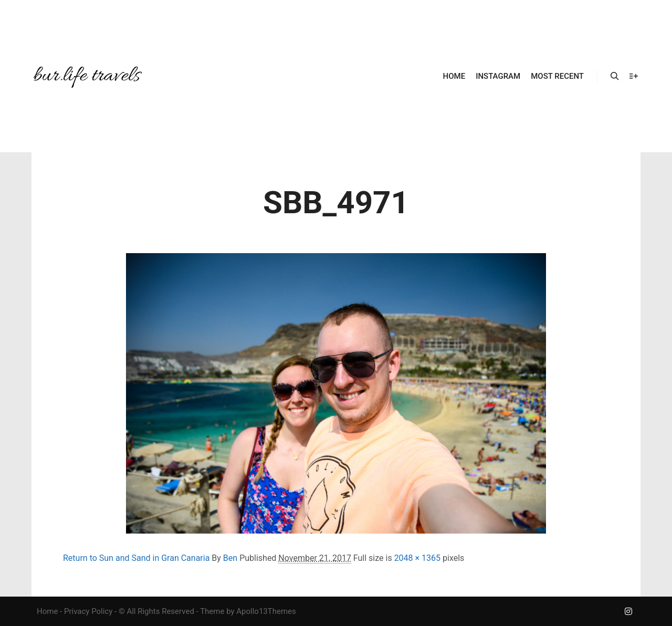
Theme (212, 611)
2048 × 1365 (417, 558)
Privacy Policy (88, 611)
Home (47, 611)
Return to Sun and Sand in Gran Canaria (136, 558)
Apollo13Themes (266, 611)
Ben (230, 558)
